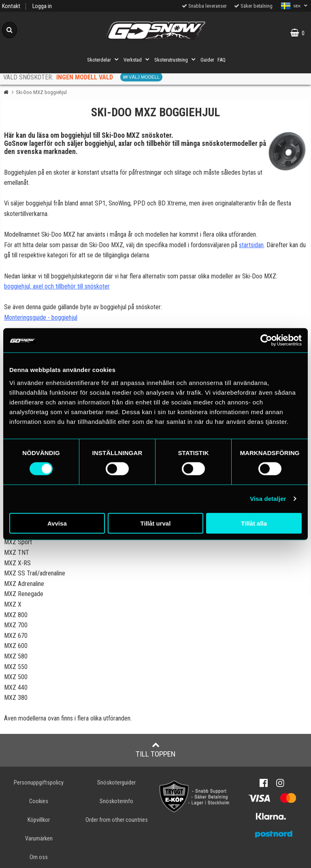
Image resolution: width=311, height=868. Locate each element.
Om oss (39, 857)
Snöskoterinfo (116, 801)
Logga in (42, 6)
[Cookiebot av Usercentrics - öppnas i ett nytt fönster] (266, 340)
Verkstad (137, 60)
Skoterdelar (104, 60)
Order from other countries (117, 820)
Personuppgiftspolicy (39, 783)
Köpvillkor (39, 820)
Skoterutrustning (176, 60)
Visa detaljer (268, 499)
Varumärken (39, 839)
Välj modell (141, 77)
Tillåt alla (254, 523)
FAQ (222, 60)
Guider (207, 60)
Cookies (39, 801)
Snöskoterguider (116, 783)
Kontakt (11, 6)
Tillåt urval (156, 523)
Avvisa (57, 523)
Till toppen (156, 750)
